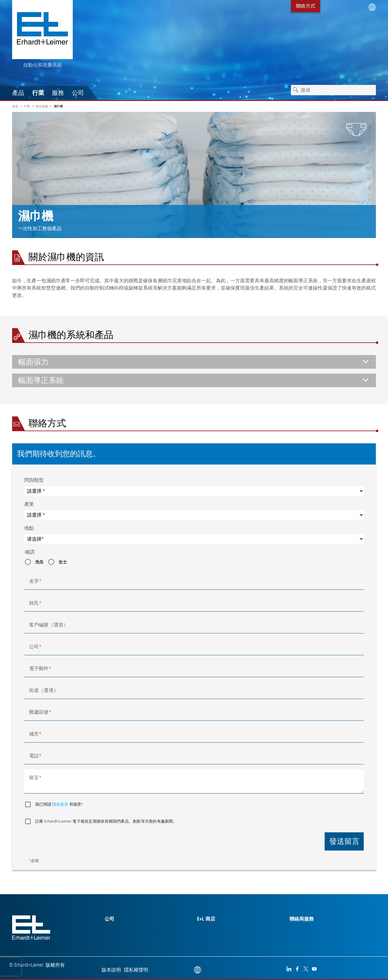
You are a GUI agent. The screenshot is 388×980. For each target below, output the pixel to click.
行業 (38, 93)
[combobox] (333, 90)
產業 (29, 504)
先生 (40, 562)
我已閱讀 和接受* (59, 804)
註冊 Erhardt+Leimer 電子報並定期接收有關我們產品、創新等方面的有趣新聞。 (106, 821)
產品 (18, 93)
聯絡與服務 (302, 919)
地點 (29, 528)
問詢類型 (34, 480)
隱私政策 (61, 804)
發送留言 (344, 841)
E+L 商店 (206, 919)
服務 (58, 93)
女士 (63, 562)
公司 (78, 93)
